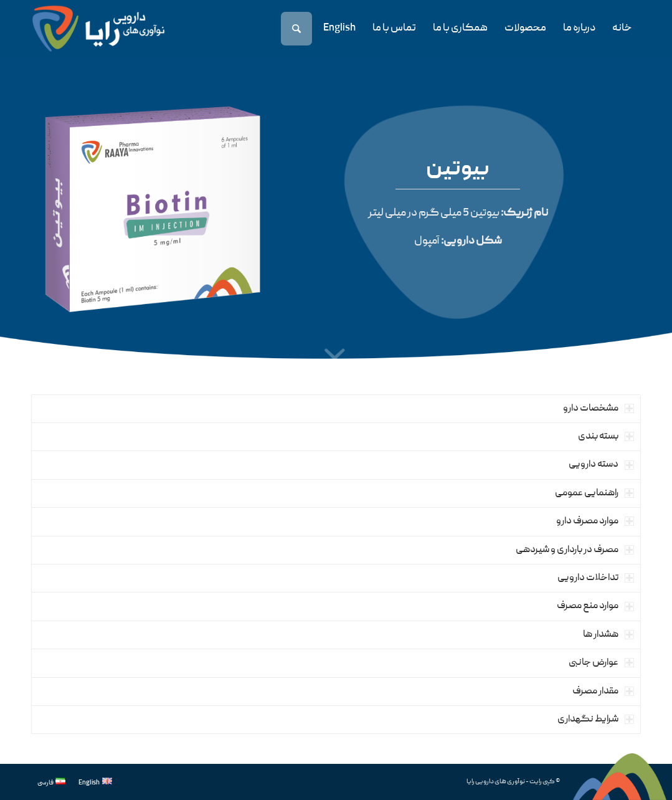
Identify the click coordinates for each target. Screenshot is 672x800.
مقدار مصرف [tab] (603, 692)
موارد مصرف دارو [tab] (595, 521)
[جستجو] (298, 29)
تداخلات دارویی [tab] (596, 578)
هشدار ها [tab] (608, 635)
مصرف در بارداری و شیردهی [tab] (575, 550)
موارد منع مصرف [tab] (595, 606)
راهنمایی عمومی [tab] (594, 493)
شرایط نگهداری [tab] (596, 720)
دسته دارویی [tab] (601, 465)
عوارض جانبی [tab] (601, 663)
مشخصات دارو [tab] (599, 409)
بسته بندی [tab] (606, 437)
